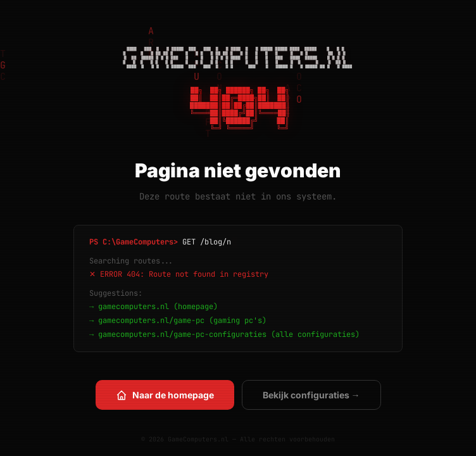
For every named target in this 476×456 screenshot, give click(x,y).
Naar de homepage (165, 395)
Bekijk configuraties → (311, 395)
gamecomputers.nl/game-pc (151, 320)
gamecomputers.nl (134, 307)
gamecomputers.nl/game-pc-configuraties (182, 334)
